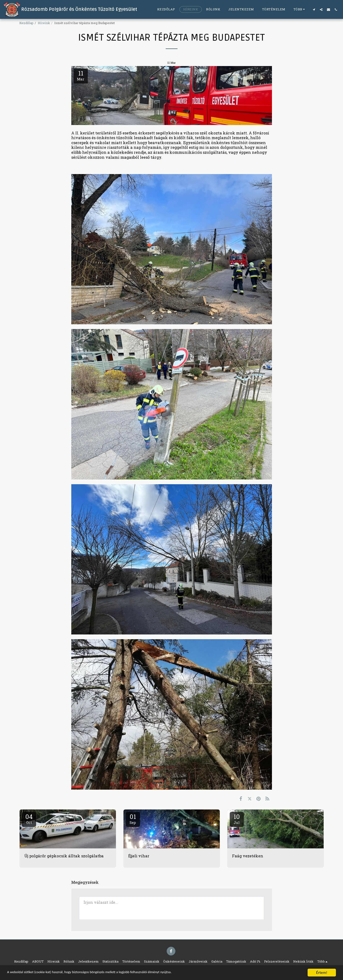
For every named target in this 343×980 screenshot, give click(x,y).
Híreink (44, 23)
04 (29, 819)
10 (237, 819)
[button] (314, 9)
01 (133, 819)
